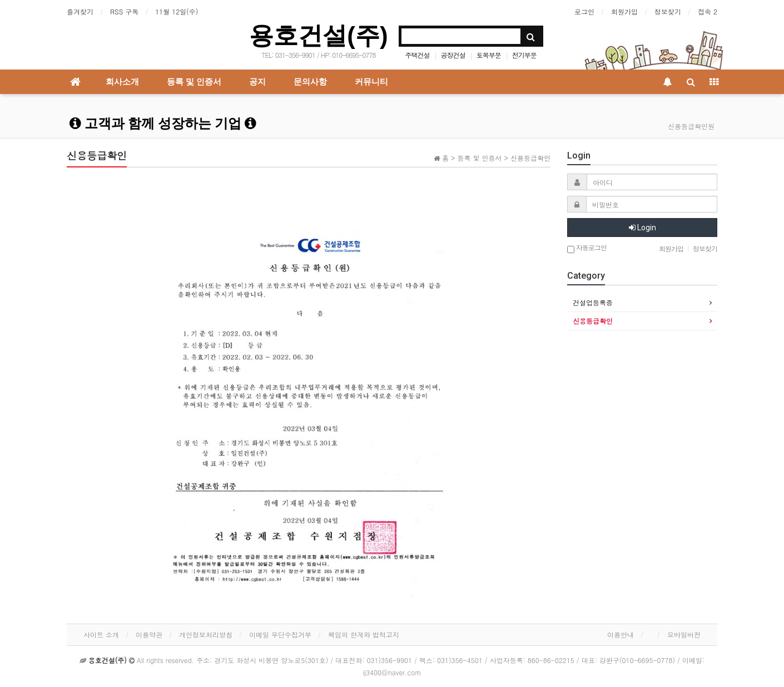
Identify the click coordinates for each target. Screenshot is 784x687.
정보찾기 (668, 11)
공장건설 (453, 55)
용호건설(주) (318, 35)
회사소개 (122, 82)
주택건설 (418, 55)
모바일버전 (684, 634)
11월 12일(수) (177, 11)
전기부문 (524, 55)
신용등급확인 (593, 321)
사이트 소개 (101, 634)
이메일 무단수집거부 (280, 634)
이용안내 (621, 634)
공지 (257, 82)
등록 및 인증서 (194, 82)
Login (642, 228)
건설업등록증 (593, 302)
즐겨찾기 (80, 11)
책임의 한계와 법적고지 (364, 634)
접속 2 (708, 11)
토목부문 (489, 55)
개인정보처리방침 (206, 634)
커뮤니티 (371, 82)
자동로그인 (587, 248)
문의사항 (310, 82)
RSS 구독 (124, 11)
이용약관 (149, 634)
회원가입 (624, 11)
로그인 (584, 11)
